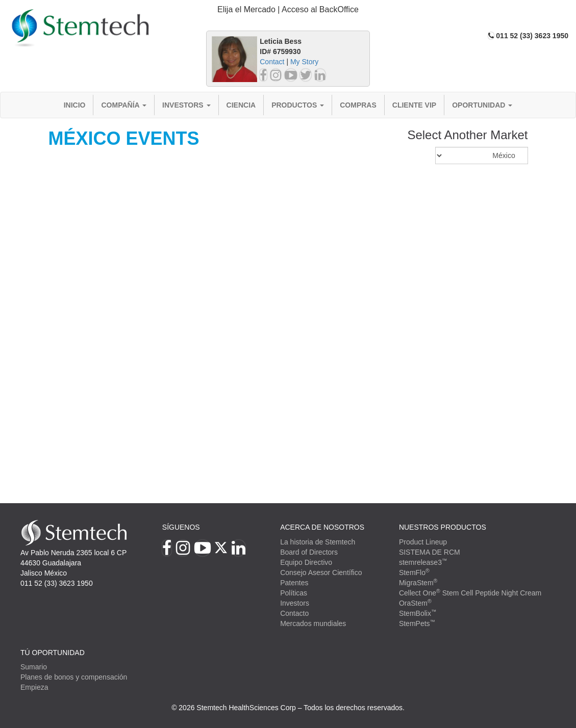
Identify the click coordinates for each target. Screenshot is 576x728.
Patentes (294, 583)
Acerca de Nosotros (322, 527)
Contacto (294, 613)
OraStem (415, 603)
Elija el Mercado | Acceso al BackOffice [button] (288, 9)
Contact (272, 62)
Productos (298, 105)
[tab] (288, 10)
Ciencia (241, 105)
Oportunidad (482, 105)
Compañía (124, 105)
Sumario (34, 667)
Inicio (75, 105)
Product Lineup (423, 542)
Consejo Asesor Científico (321, 573)
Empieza (34, 687)
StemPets (417, 623)
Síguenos (181, 527)
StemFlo (414, 573)
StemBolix (418, 613)
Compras (358, 105)
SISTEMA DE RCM (430, 552)
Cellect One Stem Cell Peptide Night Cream (470, 593)
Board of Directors (309, 552)
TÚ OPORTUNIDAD (53, 653)
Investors (186, 105)
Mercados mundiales (313, 623)
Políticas (294, 593)
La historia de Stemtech (318, 542)
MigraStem (418, 583)
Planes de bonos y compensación (74, 677)
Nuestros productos (443, 527)
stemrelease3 (423, 562)
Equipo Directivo (306, 562)
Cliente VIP (414, 105)
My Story (304, 62)
